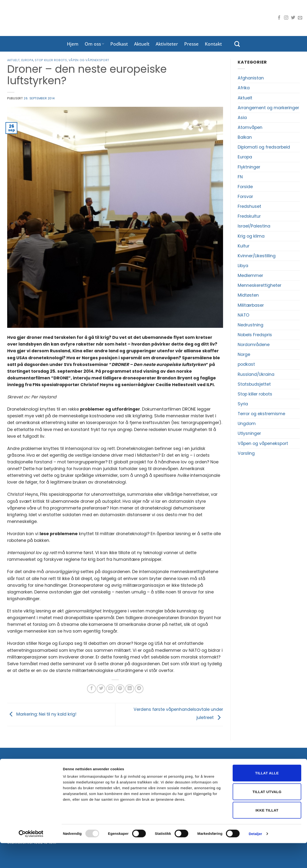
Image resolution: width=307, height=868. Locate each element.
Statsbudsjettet (254, 384)
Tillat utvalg (267, 817)
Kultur (244, 246)
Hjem (73, 44)
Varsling (246, 453)
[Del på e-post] (111, 689)
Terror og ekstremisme (261, 414)
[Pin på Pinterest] (120, 689)
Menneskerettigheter (260, 285)
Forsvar (245, 197)
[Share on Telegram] (139, 689)
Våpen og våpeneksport (89, 60)
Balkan (245, 137)
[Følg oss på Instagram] (286, 18)
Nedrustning (251, 325)
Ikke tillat (267, 835)
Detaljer (255, 859)
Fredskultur (249, 216)
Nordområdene (254, 345)
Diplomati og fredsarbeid (264, 147)
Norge (244, 354)
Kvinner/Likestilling (257, 256)
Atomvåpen (250, 127)
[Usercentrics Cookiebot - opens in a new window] (31, 859)
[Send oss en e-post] (300, 18)
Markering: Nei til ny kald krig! (42, 714)
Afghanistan (251, 78)
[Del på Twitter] (101, 689)
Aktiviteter (167, 44)
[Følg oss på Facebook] (279, 18)
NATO (243, 315)
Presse (191, 44)
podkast (246, 364)
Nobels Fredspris (255, 335)
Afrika (244, 88)
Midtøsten (248, 295)
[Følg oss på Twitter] (293, 18)
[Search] (237, 44)
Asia (242, 118)
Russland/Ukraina (256, 374)
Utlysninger (249, 433)
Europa (27, 60)
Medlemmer (250, 275)
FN (240, 177)
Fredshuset (249, 206)
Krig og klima (251, 236)
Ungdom (247, 424)
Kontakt (213, 44)
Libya (243, 266)
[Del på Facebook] (91, 689)
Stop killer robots (51, 60)
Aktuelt (142, 44)
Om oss (94, 44)
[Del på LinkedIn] (130, 689)
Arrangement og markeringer (268, 108)
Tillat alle (267, 798)
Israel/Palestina (254, 226)
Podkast (119, 44)
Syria (243, 404)
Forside (245, 187)
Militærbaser (251, 305)
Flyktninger (249, 167)
